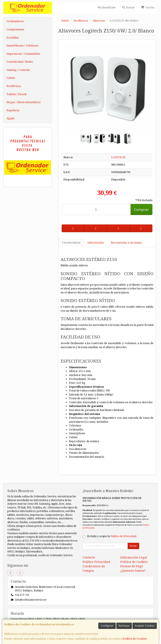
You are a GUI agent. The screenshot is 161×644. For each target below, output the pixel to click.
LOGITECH (118, 157)
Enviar (133, 546)
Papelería (13, 110)
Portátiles (13, 38)
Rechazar (124, 626)
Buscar (128, 7)
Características (71, 243)
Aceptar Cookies (145, 626)
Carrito (148, 7)
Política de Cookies (135, 639)
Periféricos (14, 86)
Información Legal (134, 557)
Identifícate (106, 7)
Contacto (89, 557)
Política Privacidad (96, 562)
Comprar (141, 209)
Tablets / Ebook (17, 94)
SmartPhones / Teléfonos (22, 46)
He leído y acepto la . (112, 536)
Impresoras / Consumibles (23, 54)
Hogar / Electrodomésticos (23, 102)
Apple (10, 118)
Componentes (15, 29)
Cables (11, 78)
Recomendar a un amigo (127, 243)
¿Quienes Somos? (133, 571)
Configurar (107, 626)
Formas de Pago (132, 566)
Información (96, 243)
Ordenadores (15, 21)
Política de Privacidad (123, 536)
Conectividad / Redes (20, 62)
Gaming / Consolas (18, 70)
